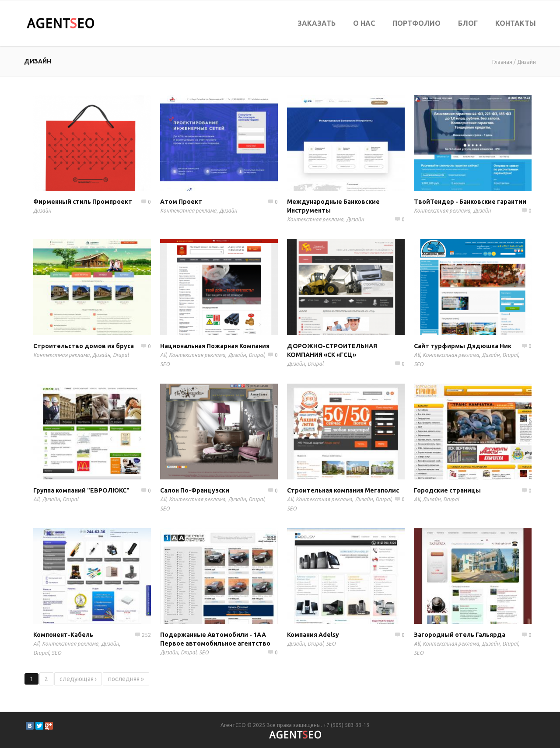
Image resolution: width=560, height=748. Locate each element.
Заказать (317, 23)
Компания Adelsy (313, 635)
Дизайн (527, 62)
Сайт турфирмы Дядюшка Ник (463, 346)
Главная (502, 62)
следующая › (78, 679)
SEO (165, 364)
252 (146, 635)
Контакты (516, 23)
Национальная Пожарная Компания (215, 346)
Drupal (121, 355)
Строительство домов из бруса (84, 346)
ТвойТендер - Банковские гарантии (470, 202)
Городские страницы (447, 490)
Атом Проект (181, 202)
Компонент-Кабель (63, 635)
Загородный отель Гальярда (460, 635)
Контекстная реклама (188, 211)
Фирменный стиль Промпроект (83, 202)
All (163, 355)
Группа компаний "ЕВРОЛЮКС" (81, 490)
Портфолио (416, 23)
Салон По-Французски (195, 490)
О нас (364, 23)
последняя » (126, 679)
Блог (468, 23)
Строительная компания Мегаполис (343, 490)
